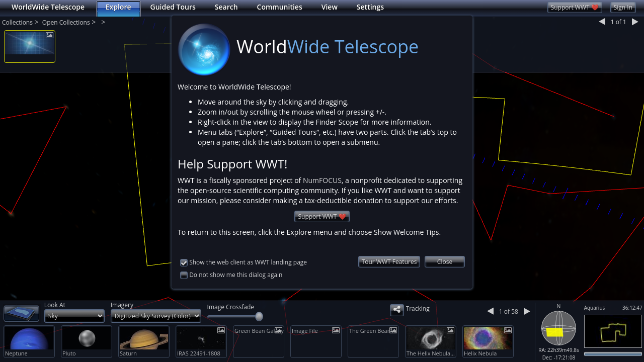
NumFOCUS (322, 180)
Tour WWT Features (389, 262)
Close (445, 262)
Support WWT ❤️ (322, 216)
